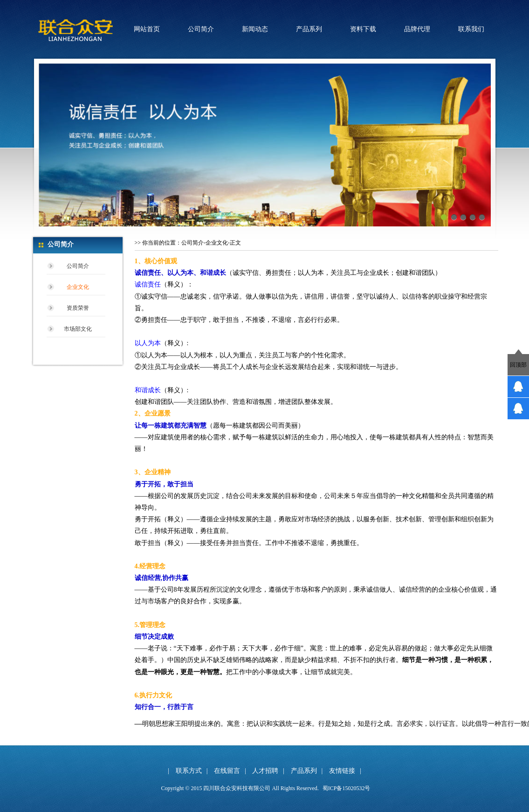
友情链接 (342, 771)
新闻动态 (255, 29)
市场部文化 (78, 329)
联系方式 (189, 771)
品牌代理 (417, 29)
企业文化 (78, 287)
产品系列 (309, 29)
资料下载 (363, 29)
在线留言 (227, 771)
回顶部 (518, 365)
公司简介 (201, 29)
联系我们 (471, 29)
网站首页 (147, 29)
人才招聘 (265, 771)
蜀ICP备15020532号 (347, 788)
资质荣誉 (78, 308)
